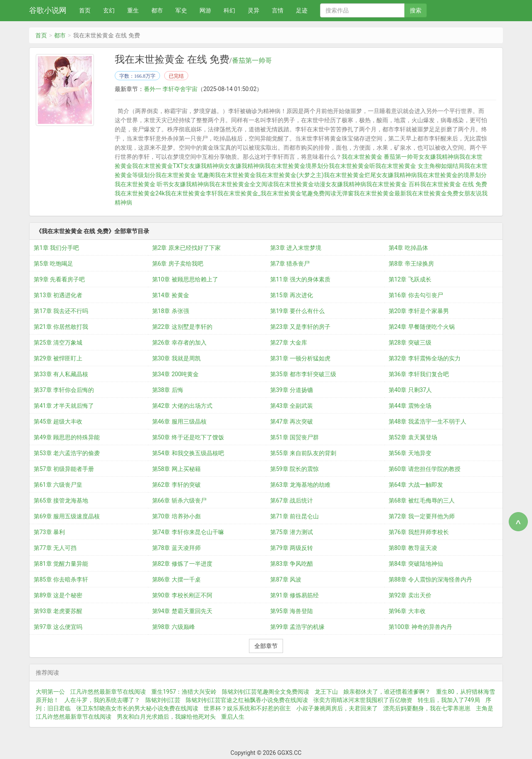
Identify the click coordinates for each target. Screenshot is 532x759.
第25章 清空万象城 (58, 342)
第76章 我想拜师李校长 (419, 532)
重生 (133, 10)
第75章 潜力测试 (292, 532)
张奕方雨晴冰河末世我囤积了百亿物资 (363, 700)
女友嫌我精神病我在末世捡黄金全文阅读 (221, 184)
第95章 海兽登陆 (292, 611)
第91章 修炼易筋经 (294, 595)
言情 (278, 10)
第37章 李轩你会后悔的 (64, 389)
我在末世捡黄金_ (239, 193)
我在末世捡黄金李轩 (191, 193)
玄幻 (109, 10)
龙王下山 (326, 691)
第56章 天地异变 (410, 453)
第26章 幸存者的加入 (179, 342)
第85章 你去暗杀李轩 (61, 579)
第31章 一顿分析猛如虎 (300, 358)
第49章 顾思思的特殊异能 (67, 437)
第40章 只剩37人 (410, 389)
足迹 (302, 10)
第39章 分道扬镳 (292, 389)
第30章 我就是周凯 (176, 358)
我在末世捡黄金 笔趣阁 (185, 175)
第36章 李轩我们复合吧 (419, 374)
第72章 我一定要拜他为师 (422, 516)
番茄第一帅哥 (252, 61)
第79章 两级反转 (292, 547)
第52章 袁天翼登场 (413, 437)
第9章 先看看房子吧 (59, 279)
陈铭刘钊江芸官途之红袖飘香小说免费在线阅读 (247, 700)
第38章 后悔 (168, 389)
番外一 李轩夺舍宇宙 (171, 89)
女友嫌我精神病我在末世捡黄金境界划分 (276, 166)
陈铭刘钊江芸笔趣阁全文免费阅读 (266, 691)
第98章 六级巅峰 (174, 626)
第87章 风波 (286, 579)
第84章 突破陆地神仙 (416, 563)
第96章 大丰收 (407, 611)
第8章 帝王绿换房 (411, 263)
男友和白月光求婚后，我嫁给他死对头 (166, 716)
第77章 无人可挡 (55, 547)
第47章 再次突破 (292, 421)
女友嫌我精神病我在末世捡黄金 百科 (373, 184)
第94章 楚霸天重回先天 (182, 611)
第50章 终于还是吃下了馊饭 (188, 437)
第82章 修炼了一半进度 (182, 563)
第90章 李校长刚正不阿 (182, 595)
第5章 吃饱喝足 (53, 263)
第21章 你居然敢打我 (61, 326)
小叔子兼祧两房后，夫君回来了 (337, 708)
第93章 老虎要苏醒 (58, 611)
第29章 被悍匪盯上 (58, 358)
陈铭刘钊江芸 (163, 700)
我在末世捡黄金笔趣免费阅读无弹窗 (307, 193)
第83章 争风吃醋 (292, 563)
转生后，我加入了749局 (449, 700)
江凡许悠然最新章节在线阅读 (108, 691)
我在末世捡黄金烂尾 (350, 175)
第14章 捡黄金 (171, 295)
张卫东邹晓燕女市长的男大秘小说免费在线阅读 (137, 708)
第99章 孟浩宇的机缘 (297, 626)
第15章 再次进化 (292, 295)
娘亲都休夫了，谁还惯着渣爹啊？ (387, 691)
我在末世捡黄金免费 (432, 193)
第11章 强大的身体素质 (300, 279)
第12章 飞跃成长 (410, 279)
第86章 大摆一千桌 (176, 579)
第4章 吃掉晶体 (408, 247)
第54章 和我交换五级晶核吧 (188, 453)
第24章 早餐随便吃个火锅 (422, 326)
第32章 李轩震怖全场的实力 (425, 358)
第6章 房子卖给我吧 (178, 263)
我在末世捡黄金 (235, 175)
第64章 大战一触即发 (416, 484)
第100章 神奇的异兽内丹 (420, 626)
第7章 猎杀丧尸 (290, 263)
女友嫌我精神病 (204, 166)
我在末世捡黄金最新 (380, 193)
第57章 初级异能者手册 (64, 468)
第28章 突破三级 (410, 342)
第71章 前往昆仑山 (294, 516)
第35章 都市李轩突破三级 (303, 374)
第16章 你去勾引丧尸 (416, 295)
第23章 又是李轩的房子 (300, 326)
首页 (85, 10)
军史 (181, 10)
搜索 (416, 10)
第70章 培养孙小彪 (176, 516)
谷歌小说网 (48, 10)
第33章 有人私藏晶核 (61, 374)
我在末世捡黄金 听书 (142, 184)
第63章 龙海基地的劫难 (300, 484)
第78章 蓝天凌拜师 (176, 547)
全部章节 (266, 646)
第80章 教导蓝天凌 (413, 547)
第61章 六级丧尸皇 (58, 484)
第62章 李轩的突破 (176, 484)
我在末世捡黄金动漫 (299, 184)
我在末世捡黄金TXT (158, 166)
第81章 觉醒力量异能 (61, 563)
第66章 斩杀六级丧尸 (179, 500)
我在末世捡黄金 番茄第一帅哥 (380, 157)
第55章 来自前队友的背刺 (303, 453)
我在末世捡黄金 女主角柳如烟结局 (420, 166)
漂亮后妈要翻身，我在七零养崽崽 (427, 708)
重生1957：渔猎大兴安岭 (184, 691)
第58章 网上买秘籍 (176, 468)
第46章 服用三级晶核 (179, 421)
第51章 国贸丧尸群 (294, 437)
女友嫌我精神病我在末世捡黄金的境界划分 (431, 175)
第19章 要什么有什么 (297, 310)
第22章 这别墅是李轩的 (182, 326)
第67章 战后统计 (292, 500)
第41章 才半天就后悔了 (64, 405)
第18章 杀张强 (171, 310)
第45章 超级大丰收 (58, 421)
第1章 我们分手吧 (56, 247)
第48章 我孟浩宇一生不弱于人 (427, 421)
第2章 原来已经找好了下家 (186, 247)
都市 (157, 10)
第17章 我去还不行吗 (61, 310)
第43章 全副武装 (292, 405)
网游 (205, 10)
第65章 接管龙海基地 (61, 500)
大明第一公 (50, 691)
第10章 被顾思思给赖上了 (185, 279)
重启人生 (233, 716)
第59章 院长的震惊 (294, 468)
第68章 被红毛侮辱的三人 (422, 500)
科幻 (229, 10)
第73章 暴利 (49, 532)
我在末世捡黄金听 (352, 166)
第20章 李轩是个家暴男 (419, 310)
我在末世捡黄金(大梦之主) (290, 175)
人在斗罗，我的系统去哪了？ (102, 700)
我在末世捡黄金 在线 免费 (454, 184)
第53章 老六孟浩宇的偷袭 (67, 453)
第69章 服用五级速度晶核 (67, 516)
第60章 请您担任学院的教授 (425, 468)
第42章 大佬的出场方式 (182, 405)
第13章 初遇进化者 (58, 295)
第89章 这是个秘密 (58, 595)
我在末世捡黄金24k (140, 193)
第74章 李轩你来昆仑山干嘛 (188, 532)
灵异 (254, 10)
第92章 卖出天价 (410, 595)
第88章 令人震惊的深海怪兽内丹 (430, 579)
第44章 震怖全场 (410, 405)
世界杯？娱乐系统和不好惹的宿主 (247, 708)
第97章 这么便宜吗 (58, 626)
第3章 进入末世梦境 (296, 247)
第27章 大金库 (289, 342)
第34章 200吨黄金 (176, 374)
